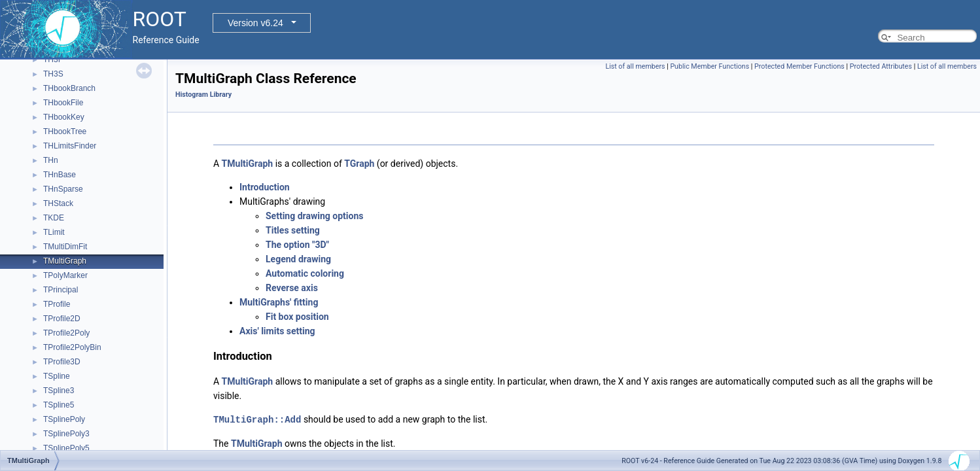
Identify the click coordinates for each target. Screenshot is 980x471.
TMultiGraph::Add (257, 419)
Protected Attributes (881, 66)
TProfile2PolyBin (72, 347)
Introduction (265, 187)
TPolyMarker (65, 275)
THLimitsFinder (70, 146)
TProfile (57, 304)
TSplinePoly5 (66, 448)
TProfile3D (62, 362)
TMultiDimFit (65, 247)
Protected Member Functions (799, 66)
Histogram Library (203, 95)
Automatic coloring (305, 273)
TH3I (52, 60)
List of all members (635, 66)
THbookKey (64, 117)
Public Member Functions (709, 66)
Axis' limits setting (277, 331)
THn (51, 160)
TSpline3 (59, 391)
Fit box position (297, 317)
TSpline (57, 376)
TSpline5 (59, 405)
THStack (58, 203)
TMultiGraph (65, 261)
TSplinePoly (64, 419)
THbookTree (65, 131)
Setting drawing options (314, 216)
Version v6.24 (255, 23)
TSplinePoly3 (66, 434)
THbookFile (63, 103)
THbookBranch (69, 88)
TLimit (54, 232)
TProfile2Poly (66, 333)
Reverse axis (292, 288)
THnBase (60, 175)
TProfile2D (62, 319)
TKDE (54, 218)
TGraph (359, 164)
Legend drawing (298, 259)
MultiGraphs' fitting (279, 302)
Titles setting (293, 230)
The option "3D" (297, 245)
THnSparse (63, 189)
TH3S (53, 74)
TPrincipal (61, 290)
